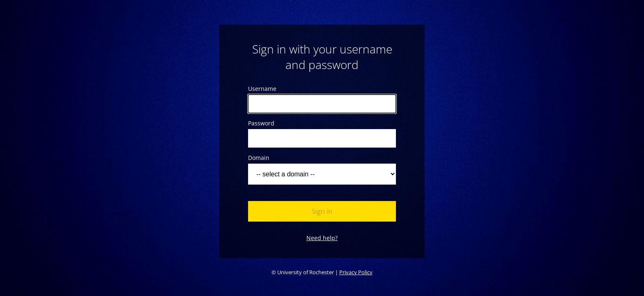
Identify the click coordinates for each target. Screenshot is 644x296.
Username (262, 89)
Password (261, 123)
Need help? (322, 238)
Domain (259, 158)
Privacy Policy (356, 272)
